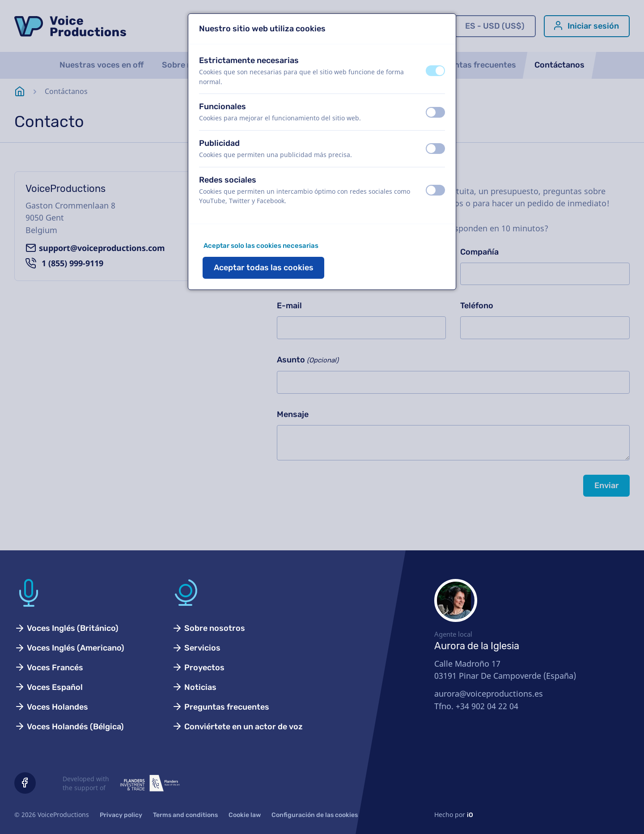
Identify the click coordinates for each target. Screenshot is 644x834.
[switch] (435, 71)
